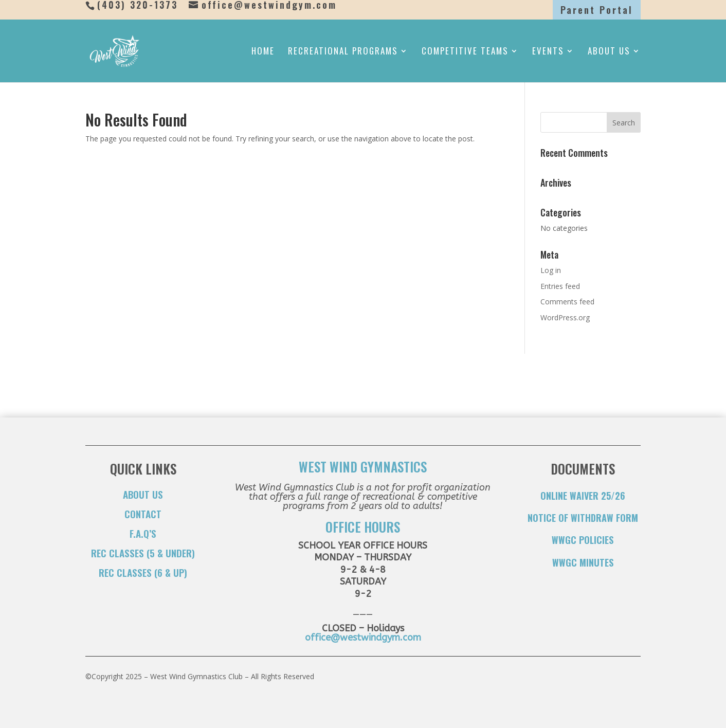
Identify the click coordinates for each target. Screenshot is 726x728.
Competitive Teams (465, 52)
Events (548, 52)
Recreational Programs (343, 52)
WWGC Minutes (583, 562)
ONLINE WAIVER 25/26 (583, 496)
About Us (609, 52)
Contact (143, 514)
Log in (551, 270)
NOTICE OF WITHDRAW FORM (583, 518)
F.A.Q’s (143, 533)
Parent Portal (597, 10)
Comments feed (567, 302)
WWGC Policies (583, 540)
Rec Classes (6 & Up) (143, 572)
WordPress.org (565, 317)
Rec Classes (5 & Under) (143, 553)
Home (263, 52)
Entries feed (560, 286)
